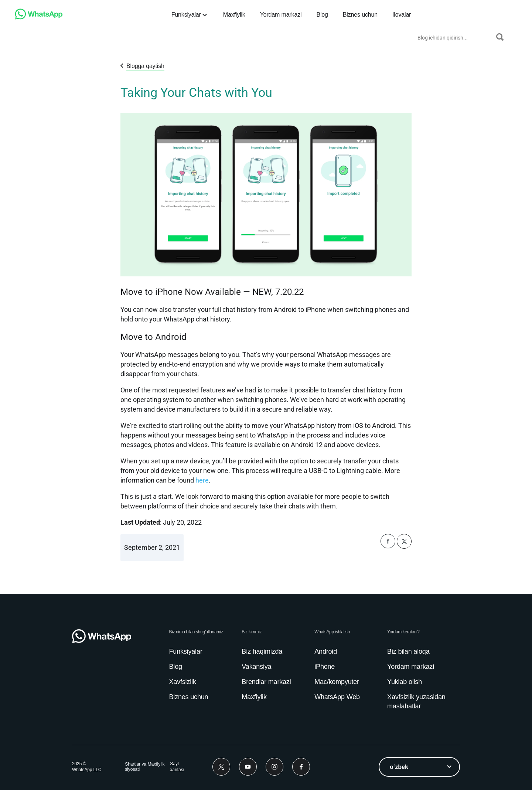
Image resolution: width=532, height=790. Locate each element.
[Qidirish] (500, 37)
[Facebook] (301, 767)
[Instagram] (274, 767)
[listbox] (419, 767)
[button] (388, 546)
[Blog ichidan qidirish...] (455, 38)
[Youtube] (248, 767)
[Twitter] (221, 767)
